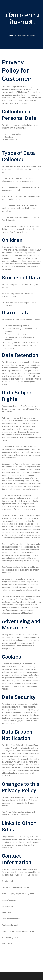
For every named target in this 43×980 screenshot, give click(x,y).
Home (11, 36)
